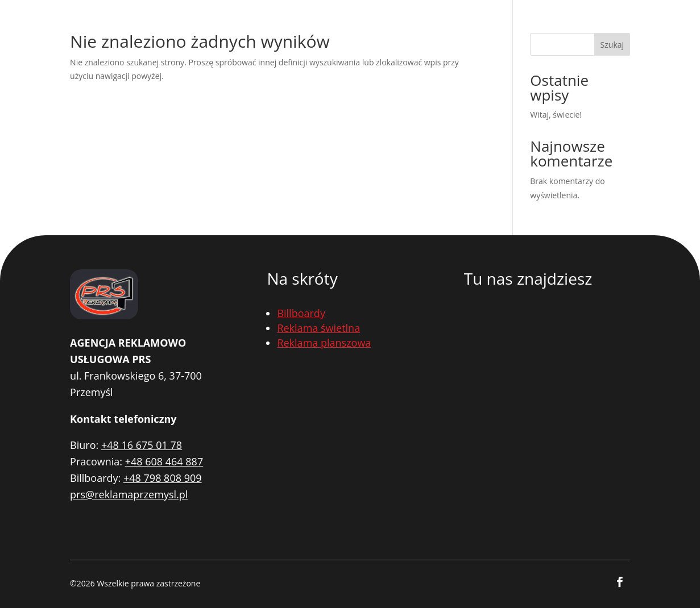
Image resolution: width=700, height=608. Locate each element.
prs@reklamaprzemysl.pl (129, 494)
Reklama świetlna (318, 328)
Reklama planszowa (324, 343)
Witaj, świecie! (556, 114)
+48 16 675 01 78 (142, 445)
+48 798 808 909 (163, 478)
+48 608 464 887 (164, 461)
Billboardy (301, 313)
